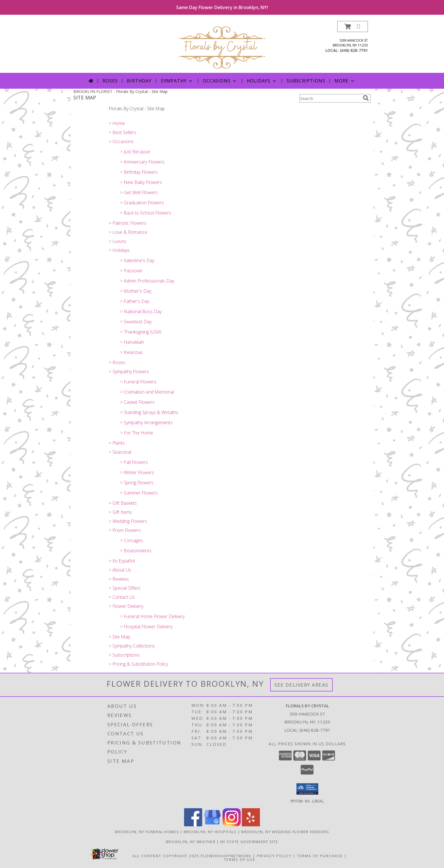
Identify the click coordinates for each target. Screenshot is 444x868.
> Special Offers (125, 588)
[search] (366, 98)
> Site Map (119, 637)
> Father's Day (135, 301)
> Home (117, 123)
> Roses (117, 362)
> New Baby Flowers (141, 182)
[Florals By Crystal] (222, 47)
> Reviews (119, 579)
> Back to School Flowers (146, 213)
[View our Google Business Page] (212, 825)
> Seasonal (120, 452)
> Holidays (119, 250)
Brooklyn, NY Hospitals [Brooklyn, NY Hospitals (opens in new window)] (210, 831)
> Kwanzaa (131, 352)
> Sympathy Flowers (129, 372)
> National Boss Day (141, 311)
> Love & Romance (128, 232)
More (345, 81)
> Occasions (121, 141)
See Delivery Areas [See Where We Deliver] (301, 685)
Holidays (262, 81)
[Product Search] (330, 98)
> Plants (117, 443)
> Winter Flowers (137, 472)
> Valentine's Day (137, 260)
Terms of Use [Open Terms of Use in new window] (240, 859)
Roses (110, 81)
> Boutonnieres (136, 551)
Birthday (139, 81)
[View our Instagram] (232, 825)
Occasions (220, 81)
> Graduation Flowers (142, 203)
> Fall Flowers (134, 462)
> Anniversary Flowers (142, 162)
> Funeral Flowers (138, 382)
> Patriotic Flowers (128, 223)
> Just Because (135, 152)
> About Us (120, 570)
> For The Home (137, 433)
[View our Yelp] (251, 825)
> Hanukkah (132, 342)
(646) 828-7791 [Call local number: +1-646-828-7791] (354, 50)
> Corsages (132, 540)
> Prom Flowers (125, 530)
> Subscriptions (124, 655)
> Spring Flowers (137, 483)
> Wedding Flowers (128, 521)
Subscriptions (306, 81)
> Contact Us (122, 597)
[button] (353, 26)
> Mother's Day (136, 291)
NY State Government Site (249, 841)
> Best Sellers (122, 132)
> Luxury (117, 241)
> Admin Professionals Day (147, 281)
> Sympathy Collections (132, 646)
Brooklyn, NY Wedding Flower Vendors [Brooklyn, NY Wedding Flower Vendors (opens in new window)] (285, 831)
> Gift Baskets (123, 503)
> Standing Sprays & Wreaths (149, 412)
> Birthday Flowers (139, 172)
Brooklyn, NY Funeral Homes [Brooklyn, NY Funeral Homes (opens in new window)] (147, 831)
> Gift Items (120, 512)
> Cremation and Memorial (147, 392)
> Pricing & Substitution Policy (138, 664)
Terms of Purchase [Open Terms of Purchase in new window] (320, 856)
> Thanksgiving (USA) (141, 332)
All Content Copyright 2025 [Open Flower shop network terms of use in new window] (166, 856)
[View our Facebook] (193, 825)
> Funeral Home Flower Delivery (152, 616)
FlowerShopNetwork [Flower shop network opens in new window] (226, 856)
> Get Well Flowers (139, 192)
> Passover (131, 271)
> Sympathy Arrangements (146, 423)
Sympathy (177, 81)
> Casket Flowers (137, 402)
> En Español (122, 561)
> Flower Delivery (126, 606)
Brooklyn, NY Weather (191, 841)
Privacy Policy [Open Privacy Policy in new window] (274, 856)
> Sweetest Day (136, 322)
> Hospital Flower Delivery (146, 627)
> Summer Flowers (139, 493)
